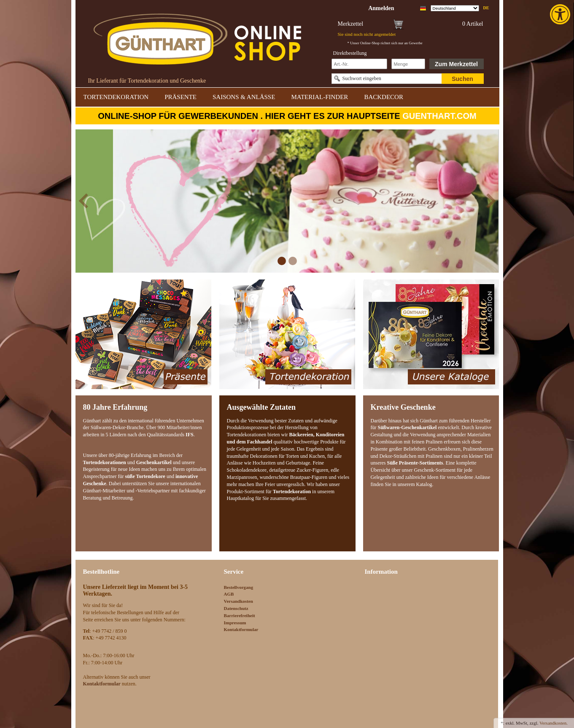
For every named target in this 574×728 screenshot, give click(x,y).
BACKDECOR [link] (384, 97)
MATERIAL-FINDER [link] (319, 97)
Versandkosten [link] (238, 601)
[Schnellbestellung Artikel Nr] (359, 64)
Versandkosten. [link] (554, 723)
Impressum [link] (235, 623)
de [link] (486, 8)
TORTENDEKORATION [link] (116, 97)
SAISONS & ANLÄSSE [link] (244, 97)
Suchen (462, 79)
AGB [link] (229, 594)
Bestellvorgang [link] (239, 587)
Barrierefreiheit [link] (240, 615)
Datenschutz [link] (236, 608)
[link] (561, 14)
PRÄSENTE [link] (181, 97)
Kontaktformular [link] (241, 629)
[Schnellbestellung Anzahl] (408, 64)
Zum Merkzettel (456, 64)
